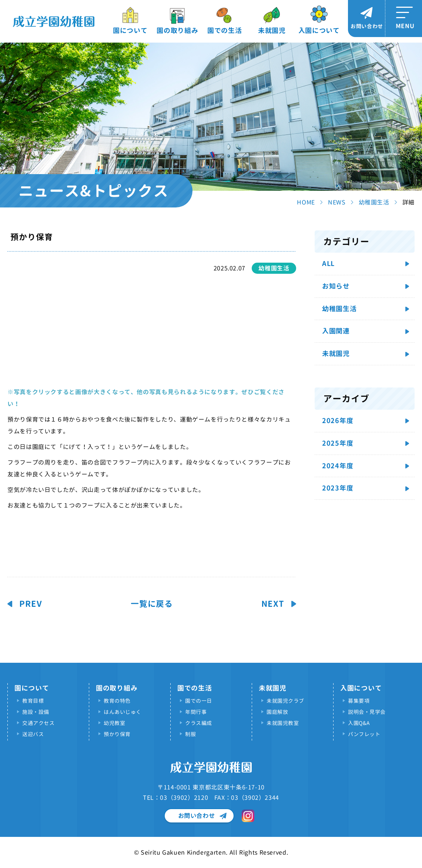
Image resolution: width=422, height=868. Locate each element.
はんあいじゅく (123, 712)
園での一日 (199, 701)
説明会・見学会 (367, 712)
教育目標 (33, 701)
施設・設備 (36, 712)
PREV (31, 604)
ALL (328, 264)
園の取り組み (177, 31)
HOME (306, 202)
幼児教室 (114, 723)
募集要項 (359, 701)
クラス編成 (199, 723)
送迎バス (33, 734)
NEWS (337, 202)
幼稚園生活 (374, 202)
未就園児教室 (283, 723)
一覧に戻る (152, 604)
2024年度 (338, 466)
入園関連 (336, 331)
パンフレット (364, 734)
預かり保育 (117, 734)
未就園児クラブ (285, 701)
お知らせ (336, 286)
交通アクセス (38, 723)
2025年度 (338, 443)
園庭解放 (277, 712)
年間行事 (196, 712)
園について (130, 31)
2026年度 (338, 421)
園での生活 (225, 31)
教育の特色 (117, 701)
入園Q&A (359, 723)
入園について (319, 31)
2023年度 (338, 488)
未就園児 (272, 31)
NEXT (273, 604)
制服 (190, 734)
